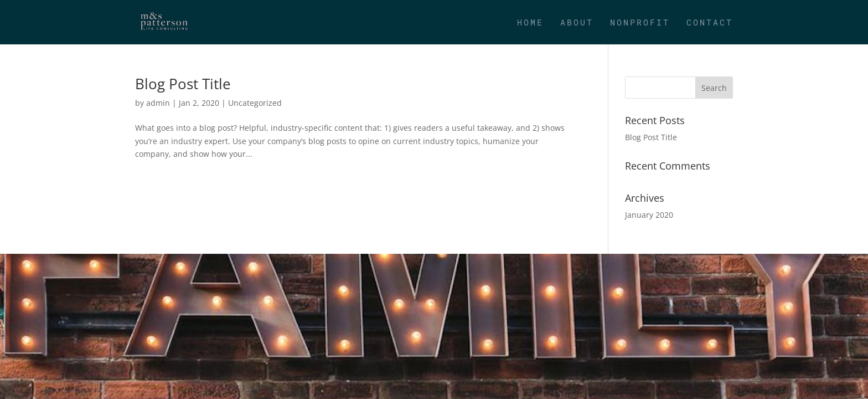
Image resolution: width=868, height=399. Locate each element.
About (577, 23)
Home (530, 23)
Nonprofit (640, 23)
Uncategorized (255, 103)
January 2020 (649, 215)
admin (158, 103)
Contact (710, 23)
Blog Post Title (183, 84)
